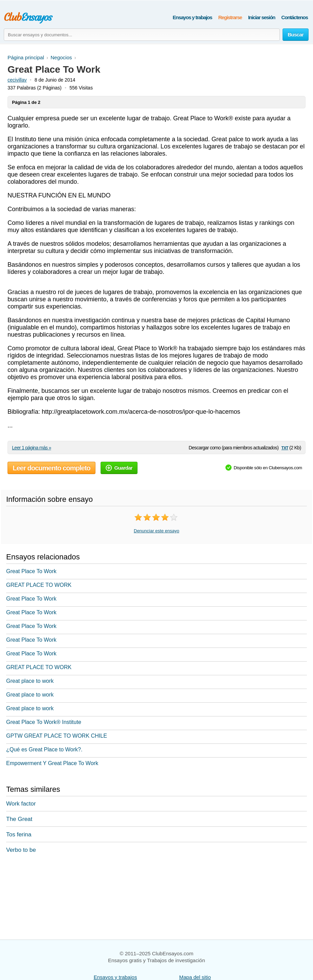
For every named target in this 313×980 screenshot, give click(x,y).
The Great (19, 819)
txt (285, 447)
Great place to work (30, 681)
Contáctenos (295, 17)
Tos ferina (19, 834)
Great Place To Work (31, 571)
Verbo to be (21, 850)
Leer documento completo (51, 468)
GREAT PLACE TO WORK (39, 585)
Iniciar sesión (262, 17)
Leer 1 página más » (31, 448)
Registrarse (230, 17)
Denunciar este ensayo (156, 531)
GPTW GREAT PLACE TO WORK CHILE (57, 736)
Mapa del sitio (195, 977)
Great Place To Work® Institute (44, 722)
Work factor (21, 804)
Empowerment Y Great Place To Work (52, 763)
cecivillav (17, 80)
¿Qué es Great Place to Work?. (44, 749)
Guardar (119, 468)
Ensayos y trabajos (192, 17)
